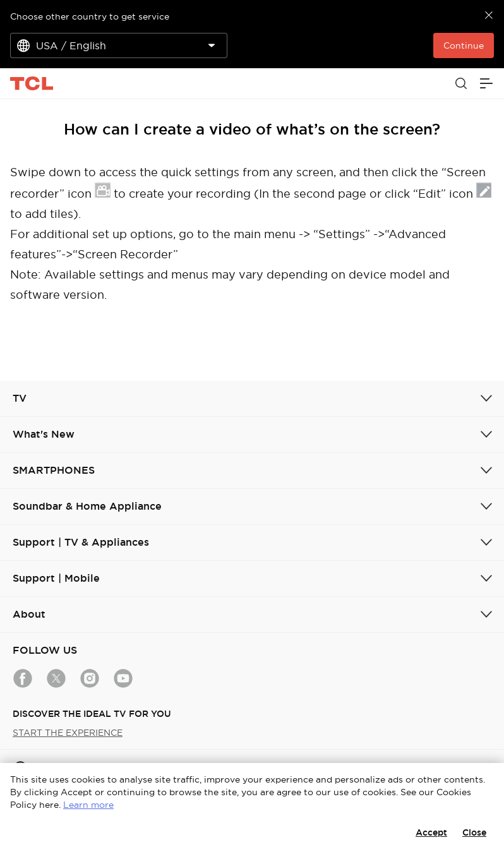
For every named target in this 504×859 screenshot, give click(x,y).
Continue (464, 45)
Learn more (88, 805)
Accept (431, 832)
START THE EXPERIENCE (68, 733)
